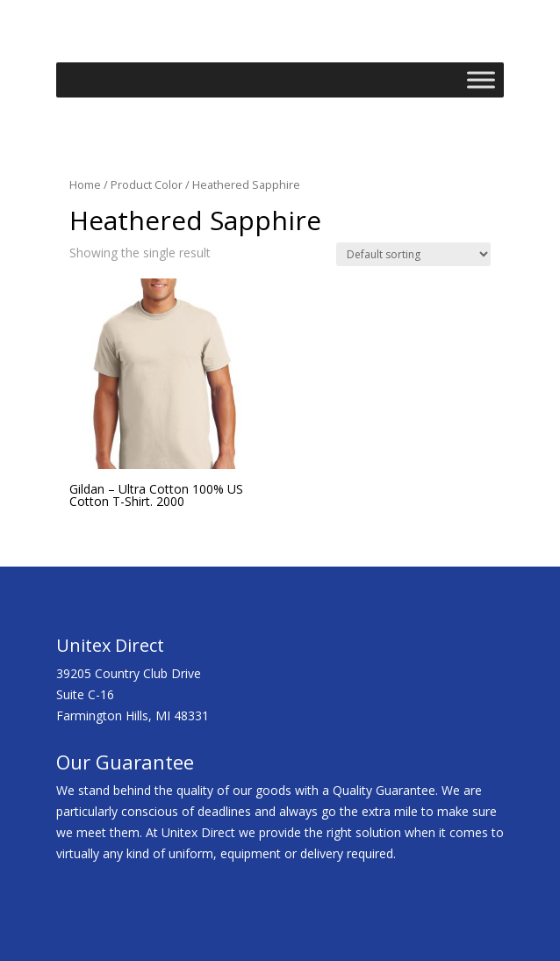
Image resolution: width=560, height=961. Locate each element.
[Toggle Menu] (481, 80)
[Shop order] (413, 254)
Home (85, 184)
